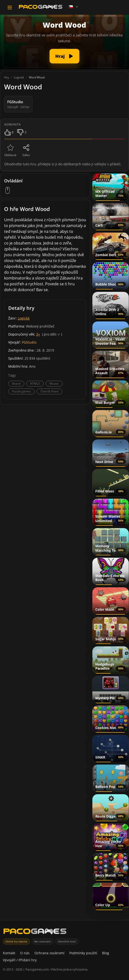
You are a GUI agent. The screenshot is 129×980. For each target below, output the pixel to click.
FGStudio (29, 342)
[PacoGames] (35, 932)
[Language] (74, 7)
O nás (25, 953)
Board (16, 384)
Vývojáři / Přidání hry (20, 960)
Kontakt (9, 953)
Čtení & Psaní (49, 391)
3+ (38, 334)
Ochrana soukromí (49, 953)
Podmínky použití (83, 953)
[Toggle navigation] (10, 8)
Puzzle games (21, 391)
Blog (106, 953)
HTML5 (35, 384)
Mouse (54, 384)
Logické (24, 318)
